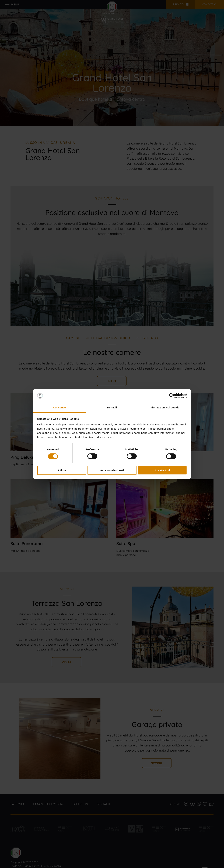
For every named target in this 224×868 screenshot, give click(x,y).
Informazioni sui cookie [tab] (165, 407)
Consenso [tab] (59, 407)
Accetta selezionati (112, 470)
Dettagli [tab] (112, 407)
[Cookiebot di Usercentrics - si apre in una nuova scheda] (172, 396)
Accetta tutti (162, 470)
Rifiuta (62, 470)
